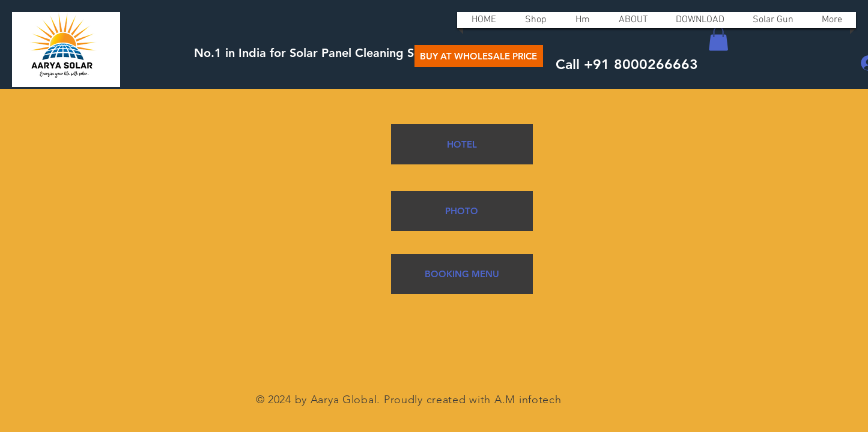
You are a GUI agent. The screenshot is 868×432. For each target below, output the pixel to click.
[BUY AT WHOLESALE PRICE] (479, 56)
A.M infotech (528, 400)
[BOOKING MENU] (462, 274)
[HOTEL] (462, 144)
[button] (718, 39)
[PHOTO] (462, 211)
